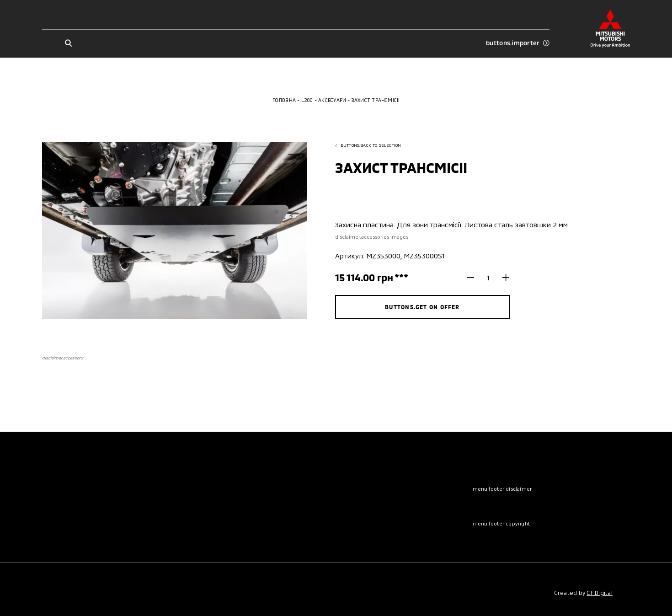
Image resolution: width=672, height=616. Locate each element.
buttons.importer (518, 43)
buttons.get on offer (422, 307)
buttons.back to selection (368, 145)
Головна (284, 100)
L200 (307, 100)
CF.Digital (599, 593)
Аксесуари (332, 100)
